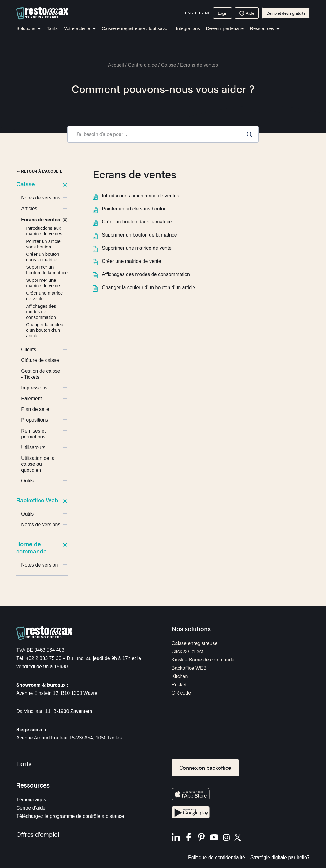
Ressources (265, 28)
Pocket (179, 685)
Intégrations (188, 28)
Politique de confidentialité (217, 857)
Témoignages (31, 800)
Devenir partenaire (225, 28)
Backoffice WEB (189, 668)
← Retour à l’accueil (39, 171)
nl (207, 13)
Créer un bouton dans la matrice (132, 222)
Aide (247, 13)
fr (198, 13)
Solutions (28, 28)
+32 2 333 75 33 (43, 658)
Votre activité (80, 28)
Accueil (116, 65)
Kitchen (180, 676)
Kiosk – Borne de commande (203, 660)
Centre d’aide (142, 65)
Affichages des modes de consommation (141, 274)
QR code (181, 693)
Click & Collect (187, 652)
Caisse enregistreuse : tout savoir (136, 28)
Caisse (169, 65)
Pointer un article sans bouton (130, 209)
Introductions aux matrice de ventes (136, 196)
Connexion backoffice (205, 767)
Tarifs (52, 28)
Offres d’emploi (38, 834)
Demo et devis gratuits (286, 13)
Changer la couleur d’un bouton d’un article (144, 287)
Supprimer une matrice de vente (132, 248)
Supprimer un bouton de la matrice (135, 235)
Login (222, 13)
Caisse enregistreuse (194, 643)
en (188, 13)
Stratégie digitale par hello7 (280, 857)
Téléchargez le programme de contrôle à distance (70, 816)
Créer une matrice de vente (127, 261)
